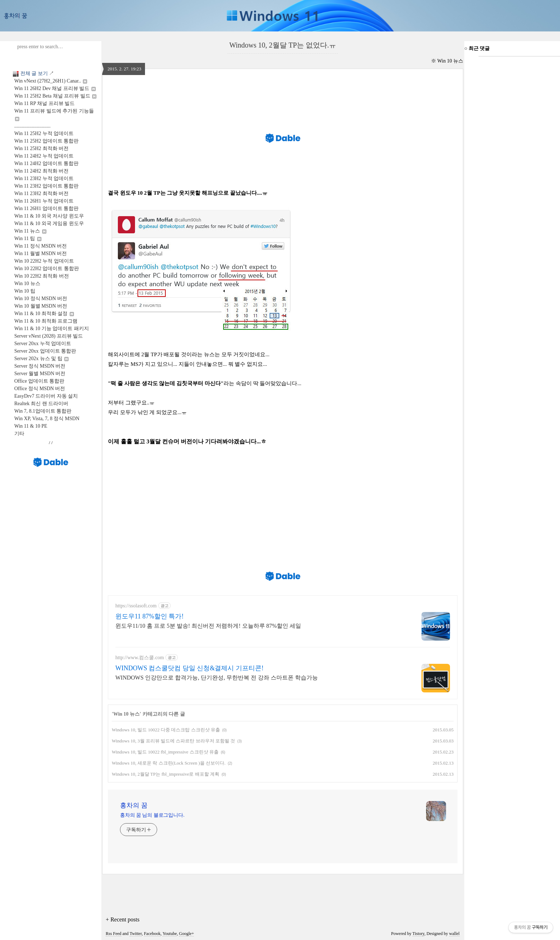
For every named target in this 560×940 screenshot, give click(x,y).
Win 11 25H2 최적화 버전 (41, 148)
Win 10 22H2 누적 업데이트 (44, 261)
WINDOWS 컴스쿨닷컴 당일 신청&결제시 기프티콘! (189, 668)
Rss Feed (114, 934)
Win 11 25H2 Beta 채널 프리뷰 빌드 (55, 96)
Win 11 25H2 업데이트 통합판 (46, 141)
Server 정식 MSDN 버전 (40, 366)
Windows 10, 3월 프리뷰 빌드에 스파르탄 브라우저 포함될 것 (173, 741)
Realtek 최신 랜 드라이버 (41, 404)
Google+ (186, 934)
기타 (19, 434)
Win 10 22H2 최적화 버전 (42, 276)
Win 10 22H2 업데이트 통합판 (47, 268)
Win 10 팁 (25, 291)
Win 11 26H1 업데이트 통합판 (46, 208)
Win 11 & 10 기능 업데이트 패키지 (52, 329)
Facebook (152, 934)
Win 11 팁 (28, 238)
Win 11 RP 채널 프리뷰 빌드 (44, 103)
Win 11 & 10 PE (31, 426)
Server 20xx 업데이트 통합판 (45, 351)
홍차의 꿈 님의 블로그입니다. (152, 815)
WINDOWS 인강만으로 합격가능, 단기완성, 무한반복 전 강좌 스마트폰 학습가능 (217, 678)
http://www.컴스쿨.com (140, 658)
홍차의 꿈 (134, 805)
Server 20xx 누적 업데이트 (43, 344)
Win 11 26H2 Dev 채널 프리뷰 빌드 (55, 88)
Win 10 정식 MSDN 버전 (41, 299)
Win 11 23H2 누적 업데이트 (44, 178)
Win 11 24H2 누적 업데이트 (44, 156)
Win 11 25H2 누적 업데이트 (44, 133)
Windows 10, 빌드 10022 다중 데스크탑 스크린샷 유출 (166, 730)
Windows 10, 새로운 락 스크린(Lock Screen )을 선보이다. (169, 763)
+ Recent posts (122, 919)
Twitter (136, 934)
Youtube (170, 934)
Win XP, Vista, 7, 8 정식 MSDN (47, 419)
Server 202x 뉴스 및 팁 (41, 359)
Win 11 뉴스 (30, 231)
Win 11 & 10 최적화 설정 (44, 314)
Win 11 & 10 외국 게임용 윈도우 (49, 223)
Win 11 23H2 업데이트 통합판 (46, 186)
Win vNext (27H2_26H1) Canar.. (51, 81)
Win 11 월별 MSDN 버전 (41, 253)
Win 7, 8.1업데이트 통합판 (43, 411)
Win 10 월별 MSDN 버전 (41, 306)
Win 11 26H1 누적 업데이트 (44, 201)
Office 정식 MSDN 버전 (40, 389)
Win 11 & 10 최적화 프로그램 (46, 321)
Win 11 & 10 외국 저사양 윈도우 (49, 216)
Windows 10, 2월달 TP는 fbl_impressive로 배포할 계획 (166, 774)
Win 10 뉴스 (27, 284)
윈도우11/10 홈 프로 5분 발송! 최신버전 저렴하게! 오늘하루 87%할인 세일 (208, 626)
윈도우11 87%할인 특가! (149, 616)
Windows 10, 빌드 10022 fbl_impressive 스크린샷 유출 (165, 752)
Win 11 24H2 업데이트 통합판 (46, 163)
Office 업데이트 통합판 (39, 381)
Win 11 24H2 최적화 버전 (41, 171)
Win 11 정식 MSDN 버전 (41, 246)
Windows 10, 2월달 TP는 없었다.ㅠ (283, 45)
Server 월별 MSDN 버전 (40, 374)
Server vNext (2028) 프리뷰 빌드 (49, 336)
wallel (454, 934)
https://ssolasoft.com (136, 606)
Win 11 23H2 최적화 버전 (41, 193)
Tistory (418, 934)
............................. (32, 126)
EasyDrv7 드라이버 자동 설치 (46, 396)
